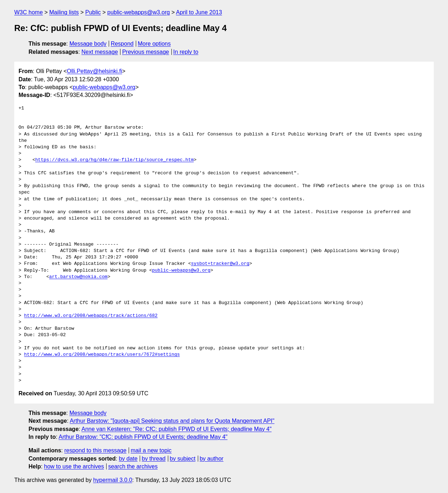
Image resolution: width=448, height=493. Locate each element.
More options (155, 44)
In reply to (186, 52)
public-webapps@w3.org (138, 12)
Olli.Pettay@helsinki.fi (95, 71)
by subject (182, 459)
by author (212, 459)
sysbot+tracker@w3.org (220, 264)
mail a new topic (151, 450)
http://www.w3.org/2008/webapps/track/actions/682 (91, 316)
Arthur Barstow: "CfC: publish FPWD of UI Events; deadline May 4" (143, 437)
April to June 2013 (199, 12)
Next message (100, 52)
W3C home (29, 12)
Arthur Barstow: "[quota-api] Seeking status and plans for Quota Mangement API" (172, 421)
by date (128, 459)
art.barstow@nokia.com (78, 277)
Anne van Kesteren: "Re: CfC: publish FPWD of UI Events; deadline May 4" (177, 429)
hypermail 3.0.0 (112, 480)
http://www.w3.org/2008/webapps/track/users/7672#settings (102, 355)
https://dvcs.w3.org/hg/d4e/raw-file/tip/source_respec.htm (115, 160)
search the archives (133, 466)
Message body (88, 44)
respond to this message (95, 450)
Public (93, 12)
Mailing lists (64, 12)
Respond (122, 44)
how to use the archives (74, 466)
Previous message (146, 52)
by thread (154, 459)
